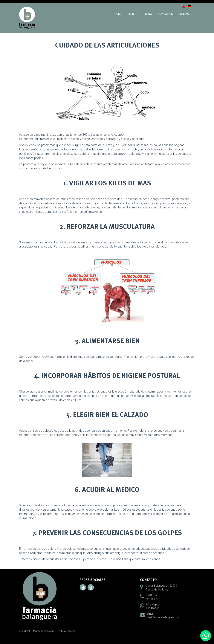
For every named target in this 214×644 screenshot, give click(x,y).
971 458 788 (153, 599)
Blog (149, 14)
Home (118, 14)
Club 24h (134, 14)
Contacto (185, 14)
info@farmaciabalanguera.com (163, 617)
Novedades (165, 14)
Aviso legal (24, 631)
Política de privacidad (44, 631)
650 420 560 (153, 608)
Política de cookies (67, 631)
